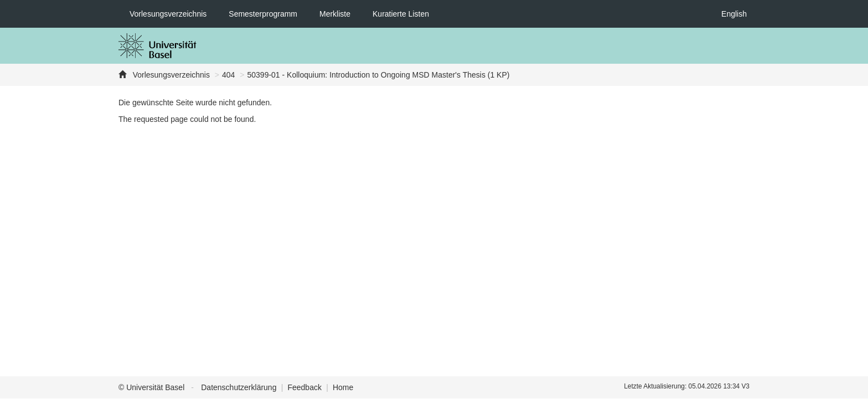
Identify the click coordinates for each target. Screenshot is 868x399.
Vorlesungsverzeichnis (168, 14)
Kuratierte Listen (401, 14)
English (734, 14)
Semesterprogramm (263, 14)
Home (343, 387)
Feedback (304, 387)
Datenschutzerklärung (239, 387)
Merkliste (335, 14)
